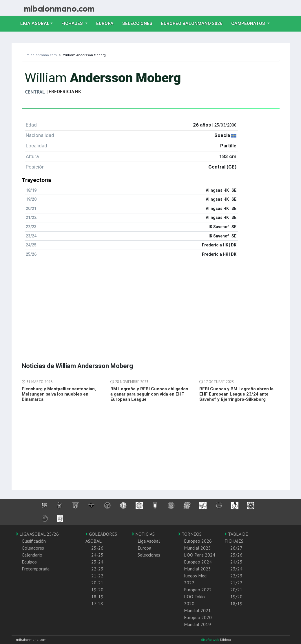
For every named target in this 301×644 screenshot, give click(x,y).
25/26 (236, 555)
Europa (107, 23)
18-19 (97, 597)
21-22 (97, 576)
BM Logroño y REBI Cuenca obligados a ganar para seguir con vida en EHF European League (149, 394)
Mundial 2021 (197, 610)
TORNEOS (190, 534)
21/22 (236, 583)
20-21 (97, 583)
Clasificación (34, 541)
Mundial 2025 (197, 548)
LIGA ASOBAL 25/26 (37, 534)
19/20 (236, 597)
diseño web (211, 640)
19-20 (97, 590)
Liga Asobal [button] (35, 23)
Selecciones (139, 23)
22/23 (236, 576)
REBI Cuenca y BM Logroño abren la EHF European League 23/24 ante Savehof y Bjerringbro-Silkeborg (236, 394)
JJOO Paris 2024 (200, 555)
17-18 (97, 603)
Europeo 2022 (198, 590)
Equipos (29, 562)
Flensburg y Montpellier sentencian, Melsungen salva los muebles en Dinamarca (59, 394)
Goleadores (33, 548)
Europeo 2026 (198, 541)
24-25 (97, 555)
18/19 (236, 603)
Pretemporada (36, 569)
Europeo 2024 (198, 562)
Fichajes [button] (73, 23)
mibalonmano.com (42, 55)
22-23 (97, 569)
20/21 (236, 590)
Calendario (32, 555)
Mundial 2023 (197, 569)
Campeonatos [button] (249, 23)
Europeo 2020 (198, 617)
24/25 (236, 562)
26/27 (236, 548)
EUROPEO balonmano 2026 (194, 23)
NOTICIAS (143, 534)
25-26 (97, 548)
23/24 (236, 569)
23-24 (97, 562)
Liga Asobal (149, 541)
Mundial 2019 (197, 624)
